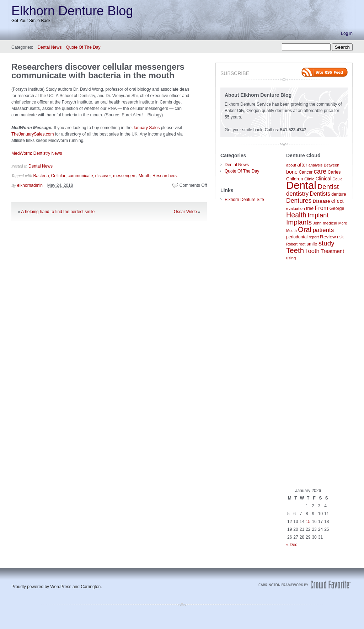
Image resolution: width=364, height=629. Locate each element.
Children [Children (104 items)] (295, 179)
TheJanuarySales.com (33, 134)
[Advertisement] (317, 374)
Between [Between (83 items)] (332, 165)
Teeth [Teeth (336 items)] (295, 250)
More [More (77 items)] (343, 223)
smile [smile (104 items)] (312, 244)
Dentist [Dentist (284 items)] (328, 187)
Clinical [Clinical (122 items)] (323, 179)
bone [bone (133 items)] (292, 172)
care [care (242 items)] (320, 171)
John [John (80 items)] (317, 223)
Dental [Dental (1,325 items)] (301, 185)
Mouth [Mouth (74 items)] (291, 231)
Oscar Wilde (185, 212)
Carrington (91, 587)
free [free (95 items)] (310, 208)
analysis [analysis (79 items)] (316, 165)
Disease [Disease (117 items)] (322, 201)
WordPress (61, 587)
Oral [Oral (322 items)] (305, 229)
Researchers (165, 176)
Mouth (144, 176)
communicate (80, 176)
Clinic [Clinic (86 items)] (309, 179)
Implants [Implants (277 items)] (299, 222)
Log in (347, 33)
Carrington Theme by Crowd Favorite (305, 585)
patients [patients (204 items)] (323, 230)
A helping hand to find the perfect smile (58, 212)
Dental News (49, 47)
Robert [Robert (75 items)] (292, 244)
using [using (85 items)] (291, 258)
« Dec (292, 545)
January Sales (146, 128)
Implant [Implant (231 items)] (318, 215)
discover (103, 176)
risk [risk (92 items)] (340, 237)
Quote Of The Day (83, 47)
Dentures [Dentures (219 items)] (299, 201)
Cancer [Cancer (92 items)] (306, 172)
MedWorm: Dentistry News (37, 153)
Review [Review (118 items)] (328, 237)
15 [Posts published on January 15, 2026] (308, 522)
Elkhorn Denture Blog (72, 11)
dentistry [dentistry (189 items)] (297, 194)
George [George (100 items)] (337, 208)
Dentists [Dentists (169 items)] (320, 194)
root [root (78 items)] (302, 244)
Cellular (58, 176)
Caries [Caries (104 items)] (334, 172)
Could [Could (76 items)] (337, 179)
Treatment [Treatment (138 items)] (332, 251)
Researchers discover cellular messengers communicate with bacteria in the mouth (98, 71)
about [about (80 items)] (291, 165)
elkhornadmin (30, 185)
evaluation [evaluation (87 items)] (296, 208)
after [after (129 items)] (302, 165)
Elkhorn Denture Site (244, 200)
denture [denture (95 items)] (339, 194)
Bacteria (41, 176)
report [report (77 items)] (314, 237)
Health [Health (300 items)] (296, 215)
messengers (125, 176)
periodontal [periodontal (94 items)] (297, 237)
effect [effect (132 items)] (338, 201)
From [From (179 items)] (321, 208)
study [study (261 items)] (326, 243)
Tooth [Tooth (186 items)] (312, 251)
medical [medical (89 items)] (330, 223)
